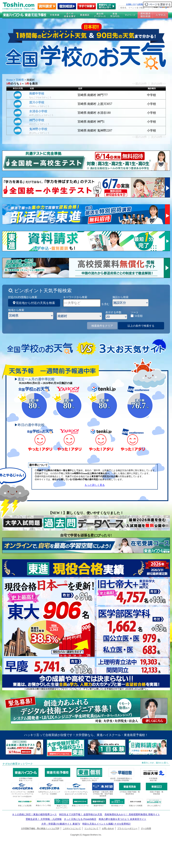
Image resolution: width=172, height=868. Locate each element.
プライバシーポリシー (127, 828)
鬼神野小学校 (38, 129)
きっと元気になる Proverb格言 (80, 819)
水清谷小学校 (38, 111)
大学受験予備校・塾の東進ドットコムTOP (40, 828)
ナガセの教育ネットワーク (18, 764)
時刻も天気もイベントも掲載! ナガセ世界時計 (107, 824)
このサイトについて (72, 828)
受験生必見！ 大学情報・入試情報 (44, 819)
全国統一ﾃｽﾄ (131, 4)
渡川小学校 (37, 102)
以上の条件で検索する (141, 326)
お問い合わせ (108, 828)
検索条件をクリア (102, 326)
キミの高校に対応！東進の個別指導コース (34, 814)
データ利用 (146, 828)
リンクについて (91, 828)
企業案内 (141, 4)
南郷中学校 (37, 93)
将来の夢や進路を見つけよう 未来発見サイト (122, 819)
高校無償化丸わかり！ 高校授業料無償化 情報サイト (132, 814)
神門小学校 (37, 120)
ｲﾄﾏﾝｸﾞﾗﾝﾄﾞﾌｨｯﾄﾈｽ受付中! (22, 797)
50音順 (139, 316)
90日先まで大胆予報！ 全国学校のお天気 (81, 814)
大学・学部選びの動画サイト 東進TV (61, 824)
